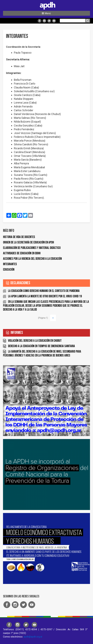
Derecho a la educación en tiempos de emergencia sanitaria (41, 346)
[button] (46, 13)
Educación (9, 270)
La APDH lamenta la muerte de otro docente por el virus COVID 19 (45, 296)
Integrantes (10, 264)
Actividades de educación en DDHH (22, 253)
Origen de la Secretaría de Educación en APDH (28, 242)
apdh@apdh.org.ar (33, 637)
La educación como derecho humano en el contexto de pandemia (44, 291)
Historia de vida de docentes (19, 237)
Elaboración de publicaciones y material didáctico (32, 248)
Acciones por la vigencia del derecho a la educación (32, 259)
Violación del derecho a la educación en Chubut (35, 341)
